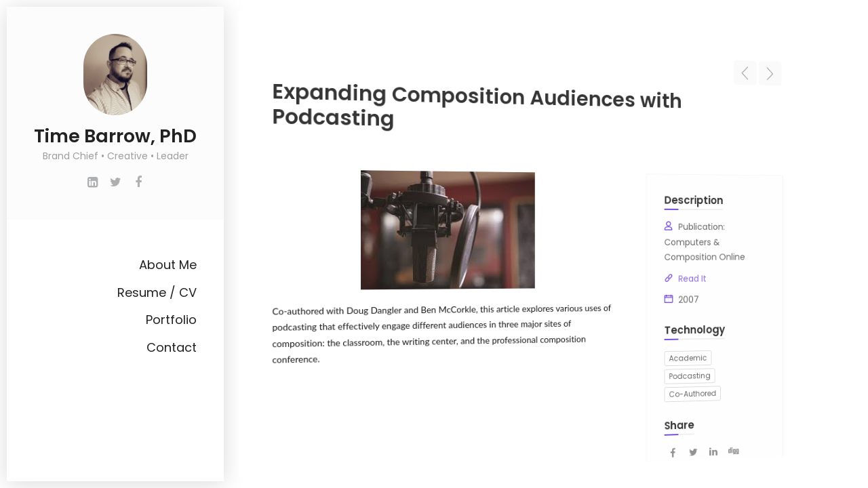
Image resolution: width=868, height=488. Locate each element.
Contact (172, 347)
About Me (168, 265)
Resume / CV (157, 292)
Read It (671, 276)
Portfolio (171, 320)
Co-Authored (671, 383)
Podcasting (669, 367)
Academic (667, 350)
